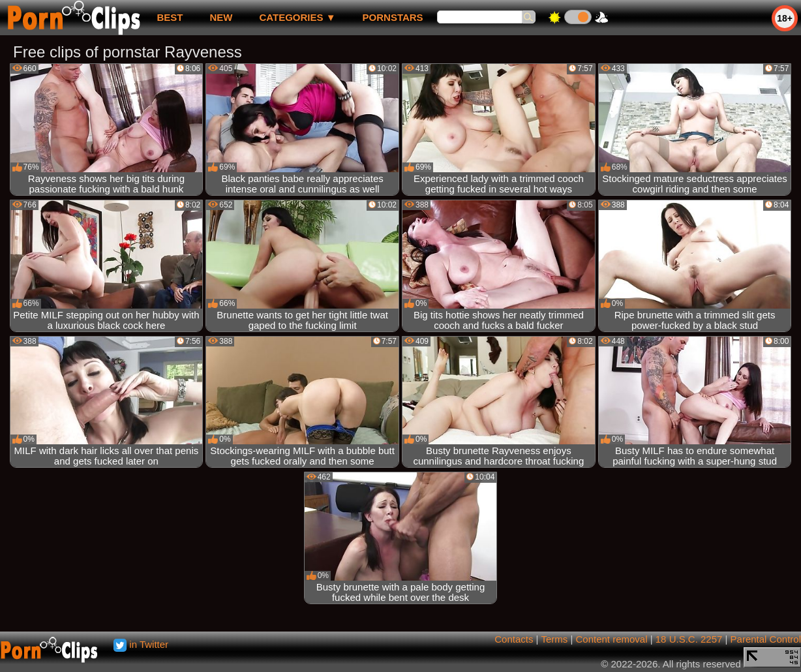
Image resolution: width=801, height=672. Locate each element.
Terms (554, 639)
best (170, 17)
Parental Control (766, 639)
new (221, 17)
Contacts (514, 639)
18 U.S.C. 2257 (689, 639)
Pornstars (393, 17)
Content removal (611, 639)
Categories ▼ (297, 17)
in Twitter (141, 644)
